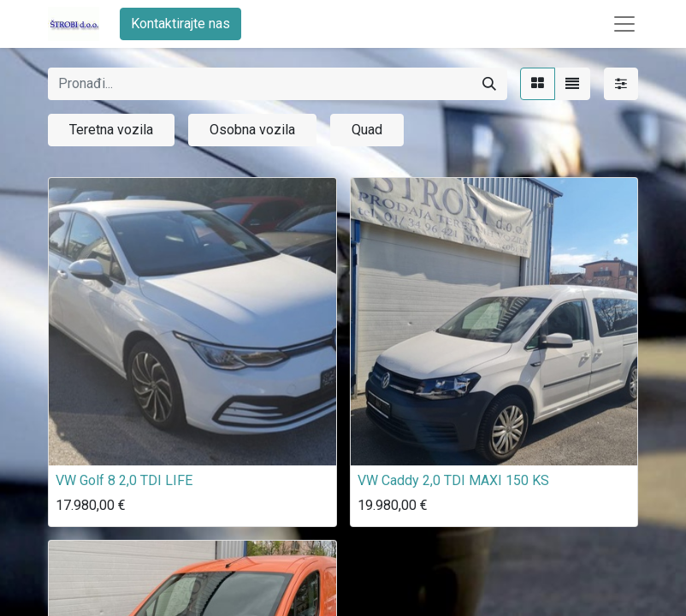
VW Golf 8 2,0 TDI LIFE (124, 480)
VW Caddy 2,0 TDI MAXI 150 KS (453, 480)
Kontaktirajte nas (180, 24)
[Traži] (489, 84)
